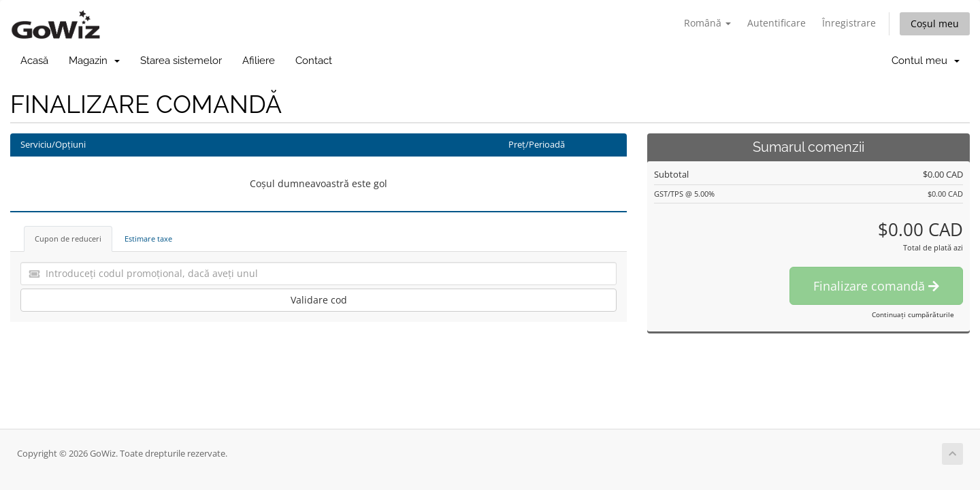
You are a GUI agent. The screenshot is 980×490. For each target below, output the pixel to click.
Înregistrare (849, 23)
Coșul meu (935, 23)
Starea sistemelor (181, 61)
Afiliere (259, 61)
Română (707, 23)
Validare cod (319, 300)
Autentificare (777, 23)
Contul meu (926, 61)
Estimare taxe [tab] (148, 239)
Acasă (34, 61)
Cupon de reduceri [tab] (68, 239)
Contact (314, 61)
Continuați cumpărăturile (913, 314)
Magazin (94, 61)
